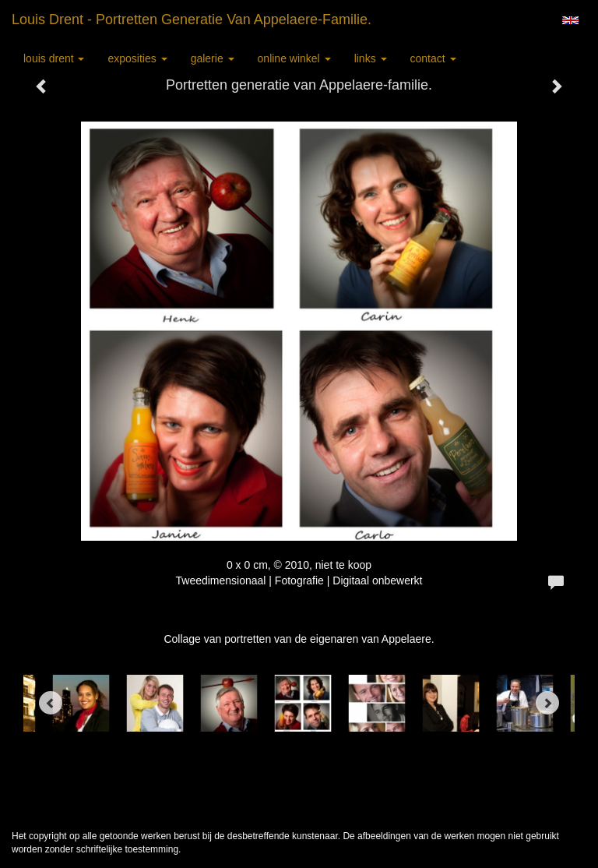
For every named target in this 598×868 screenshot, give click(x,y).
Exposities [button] (137, 58)
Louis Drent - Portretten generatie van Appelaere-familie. (192, 19)
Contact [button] (433, 58)
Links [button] (371, 58)
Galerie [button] (213, 58)
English (570, 20)
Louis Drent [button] (54, 58)
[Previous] (51, 703)
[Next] (547, 703)
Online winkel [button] (294, 58)
